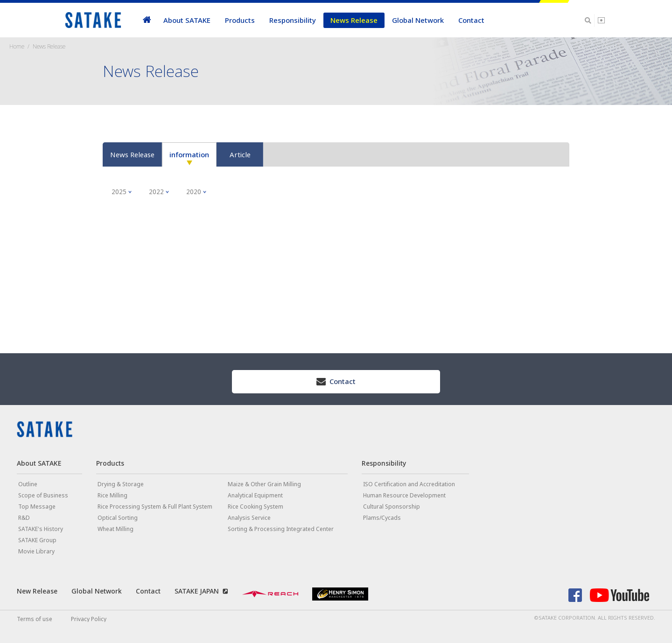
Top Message (37, 507)
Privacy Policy (89, 619)
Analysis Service (249, 518)
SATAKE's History (41, 529)
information (189, 154)
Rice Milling (112, 495)
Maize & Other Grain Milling (264, 484)
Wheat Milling (115, 529)
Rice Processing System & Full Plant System (155, 507)
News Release (354, 20)
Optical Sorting (118, 518)
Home (17, 46)
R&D (24, 518)
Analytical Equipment (255, 495)
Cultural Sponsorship (392, 507)
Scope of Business (43, 495)
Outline (28, 484)
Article (240, 154)
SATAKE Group (37, 540)
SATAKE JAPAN (197, 591)
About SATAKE (187, 20)
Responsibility (293, 20)
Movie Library (36, 551)
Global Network (418, 20)
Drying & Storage (121, 484)
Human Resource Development (404, 495)
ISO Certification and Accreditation (409, 484)
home (147, 20)
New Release (37, 591)
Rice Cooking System (255, 507)
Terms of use (35, 619)
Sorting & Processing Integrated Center (281, 529)
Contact (471, 20)
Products (240, 20)
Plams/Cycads (382, 518)
